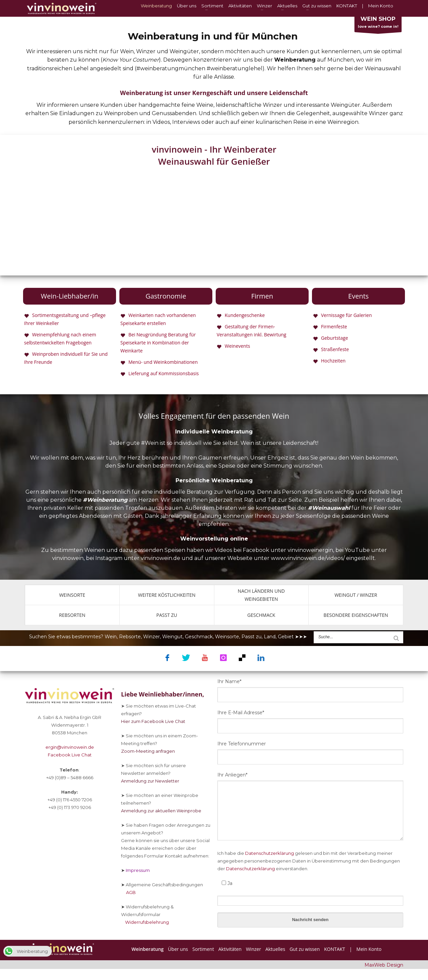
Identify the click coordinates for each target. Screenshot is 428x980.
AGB (128, 892)
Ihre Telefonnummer (242, 744)
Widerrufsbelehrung (145, 922)
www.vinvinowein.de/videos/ (308, 558)
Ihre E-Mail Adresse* (241, 713)
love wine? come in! (378, 24)
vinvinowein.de (160, 558)
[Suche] (396, 638)
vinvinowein (68, 558)
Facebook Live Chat (70, 755)
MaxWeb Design (384, 965)
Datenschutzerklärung (270, 853)
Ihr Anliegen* (232, 775)
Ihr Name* (229, 681)
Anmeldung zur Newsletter (150, 781)
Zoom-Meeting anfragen (148, 751)
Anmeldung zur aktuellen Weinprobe (161, 811)
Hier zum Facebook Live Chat (153, 721)
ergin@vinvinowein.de (70, 747)
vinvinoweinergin (310, 550)
